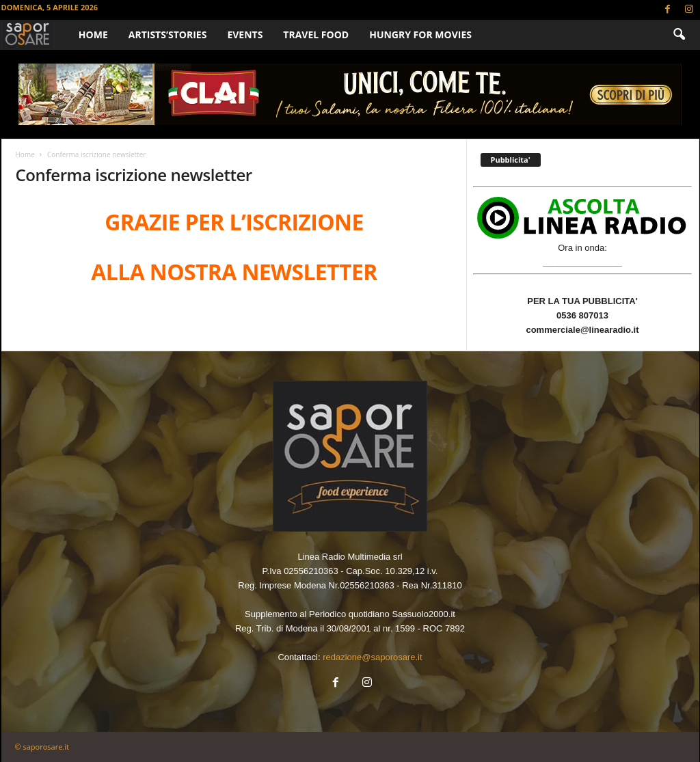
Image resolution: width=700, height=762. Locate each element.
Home (93, 35)
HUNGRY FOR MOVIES (420, 35)
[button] (679, 35)
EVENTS (245, 35)
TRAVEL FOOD (316, 35)
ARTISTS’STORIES (168, 35)
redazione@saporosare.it (372, 657)
